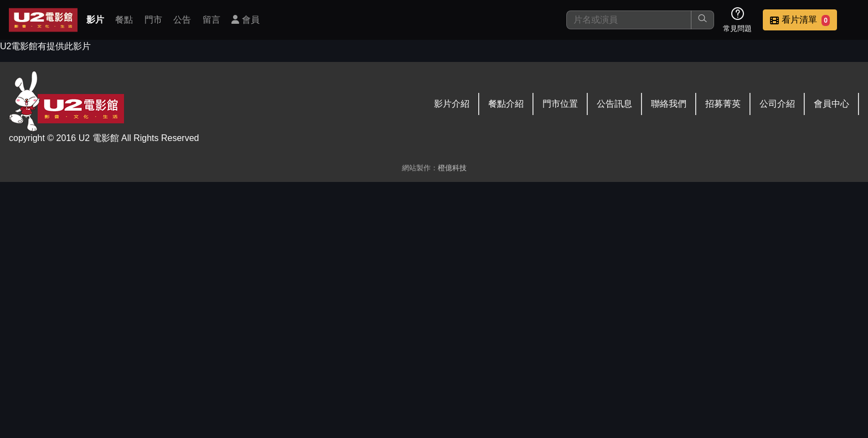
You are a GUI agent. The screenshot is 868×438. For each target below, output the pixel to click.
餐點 (124, 20)
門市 (153, 20)
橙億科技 (452, 168)
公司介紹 (777, 104)
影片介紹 (452, 104)
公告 (182, 20)
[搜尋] (629, 20)
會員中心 (831, 104)
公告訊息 (614, 104)
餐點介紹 (506, 104)
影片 (95, 20)
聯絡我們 (669, 104)
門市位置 (560, 104)
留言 (211, 20)
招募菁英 (723, 104)
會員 (245, 20)
